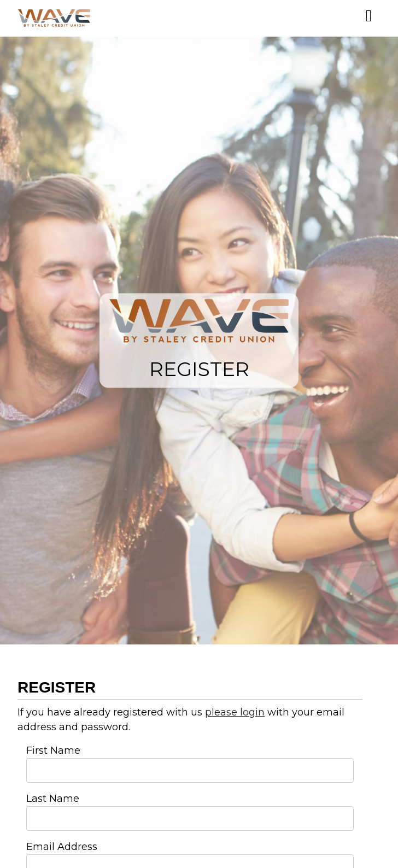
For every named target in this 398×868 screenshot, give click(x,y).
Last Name (53, 799)
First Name (53, 750)
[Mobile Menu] (369, 16)
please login (235, 712)
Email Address (62, 847)
